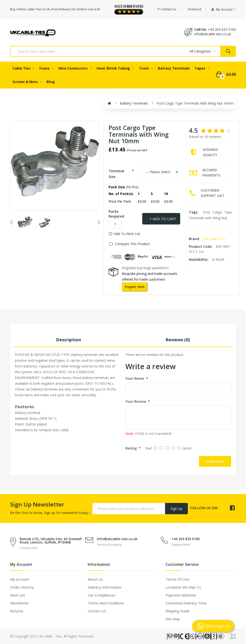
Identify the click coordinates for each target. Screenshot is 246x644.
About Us (95, 579)
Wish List (18, 595)
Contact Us (97, 611)
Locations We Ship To (183, 587)
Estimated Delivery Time (186, 603)
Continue (215, 461)
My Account (20, 579)
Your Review (136, 401)
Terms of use (177, 579)
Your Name (135, 378)
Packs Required (116, 214)
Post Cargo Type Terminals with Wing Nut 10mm (195, 103)
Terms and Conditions (106, 603)
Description (68, 340)
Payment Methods (181, 595)
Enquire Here (135, 287)
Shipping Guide (178, 611)
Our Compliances (102, 595)
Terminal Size (116, 174)
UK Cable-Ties (214, 239)
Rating (131, 448)
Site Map (173, 619)
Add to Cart (164, 219)
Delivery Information (105, 587)
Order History (22, 587)
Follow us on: (204, 508)
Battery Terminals (134, 103)
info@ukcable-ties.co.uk (117, 539)
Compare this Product (132, 244)
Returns (17, 611)
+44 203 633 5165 (222, 29)
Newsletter (20, 603)
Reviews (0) (178, 340)
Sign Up (176, 509)
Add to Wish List (127, 234)
